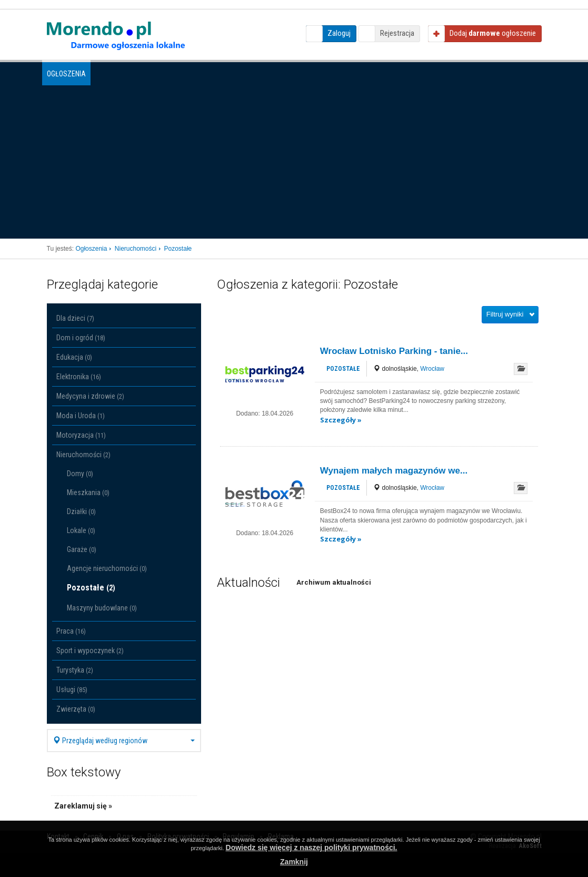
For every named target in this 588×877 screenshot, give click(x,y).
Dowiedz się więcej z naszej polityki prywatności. (312, 848)
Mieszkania (88, 492)
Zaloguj (339, 33)
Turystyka (75, 670)
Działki (81, 511)
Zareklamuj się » (83, 806)
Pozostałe (91, 588)
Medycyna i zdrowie (90, 396)
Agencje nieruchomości (107, 568)
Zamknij (294, 862)
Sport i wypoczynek (90, 651)
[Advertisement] (294, 160)
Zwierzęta (76, 709)
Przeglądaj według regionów (124, 741)
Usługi (72, 689)
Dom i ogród (81, 338)
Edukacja (74, 357)
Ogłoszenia (66, 74)
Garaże (82, 549)
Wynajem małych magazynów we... (394, 471)
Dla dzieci (75, 318)
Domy (80, 474)
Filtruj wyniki (505, 314)
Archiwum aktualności (334, 582)
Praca (71, 631)
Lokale (81, 530)
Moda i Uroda (81, 416)
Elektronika (79, 377)
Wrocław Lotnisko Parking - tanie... (394, 351)
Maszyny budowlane (102, 608)
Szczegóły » (341, 420)
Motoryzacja (81, 435)
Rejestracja (397, 33)
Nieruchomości (83, 455)
